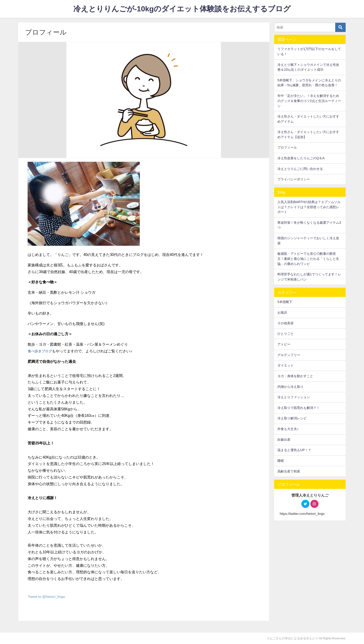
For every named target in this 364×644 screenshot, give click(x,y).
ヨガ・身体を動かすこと (295, 376)
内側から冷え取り (290, 387)
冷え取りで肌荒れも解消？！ (299, 408)
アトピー (284, 344)
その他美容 (286, 323)
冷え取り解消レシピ (292, 418)
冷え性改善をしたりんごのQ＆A (301, 158)
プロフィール (287, 147)
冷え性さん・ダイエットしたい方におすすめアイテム (308, 119)
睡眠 (281, 461)
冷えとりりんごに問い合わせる (300, 169)
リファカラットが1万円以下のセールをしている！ (309, 51)
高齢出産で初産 (289, 471)
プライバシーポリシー (294, 179)
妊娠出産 (284, 440)
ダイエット (286, 365)
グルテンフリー (289, 355)
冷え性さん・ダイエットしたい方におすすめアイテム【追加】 (308, 134)
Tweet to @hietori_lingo (47, 596)
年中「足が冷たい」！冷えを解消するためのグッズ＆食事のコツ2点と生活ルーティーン (309, 101)
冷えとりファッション (294, 397)
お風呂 (282, 312)
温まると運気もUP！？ (294, 450)
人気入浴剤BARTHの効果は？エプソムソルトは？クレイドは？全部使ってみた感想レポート (309, 207)
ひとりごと (286, 334)
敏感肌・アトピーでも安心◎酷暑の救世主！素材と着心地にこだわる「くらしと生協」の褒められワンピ (308, 259)
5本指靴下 (285, 302)
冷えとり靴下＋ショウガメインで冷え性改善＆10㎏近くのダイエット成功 (308, 67)
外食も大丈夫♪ (288, 429)
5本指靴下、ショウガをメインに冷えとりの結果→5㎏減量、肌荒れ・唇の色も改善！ (309, 83)
